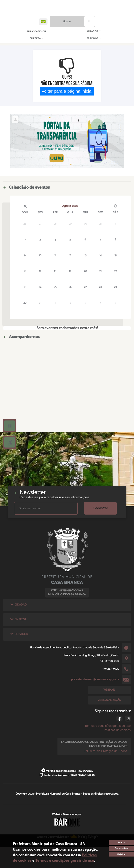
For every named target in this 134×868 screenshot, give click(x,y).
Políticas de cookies (117, 730)
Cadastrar (100, 508)
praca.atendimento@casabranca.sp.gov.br (95, 679)
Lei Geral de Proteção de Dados (106, 751)
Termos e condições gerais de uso (108, 726)
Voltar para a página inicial (67, 91)
